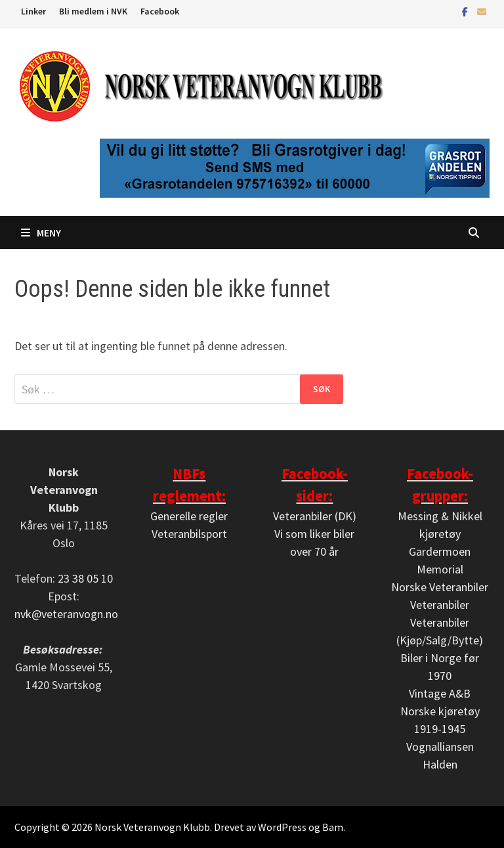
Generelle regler (189, 516)
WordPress (282, 827)
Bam (333, 827)
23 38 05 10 (85, 578)
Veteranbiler (440, 605)
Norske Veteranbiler (440, 587)
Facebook (160, 11)
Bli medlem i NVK (93, 11)
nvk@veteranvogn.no (66, 614)
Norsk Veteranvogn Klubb (152, 827)
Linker (33, 11)
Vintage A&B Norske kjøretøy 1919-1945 (440, 711)
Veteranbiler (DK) (315, 516)
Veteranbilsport (189, 534)
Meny (41, 233)
